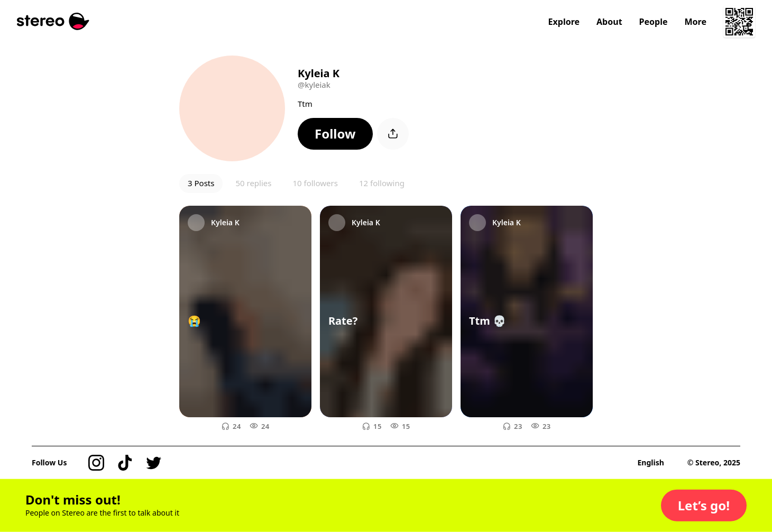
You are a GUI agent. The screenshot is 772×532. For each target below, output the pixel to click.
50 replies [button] (253, 183)
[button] (335, 134)
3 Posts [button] (201, 183)
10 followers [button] (315, 183)
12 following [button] (382, 183)
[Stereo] (53, 21)
